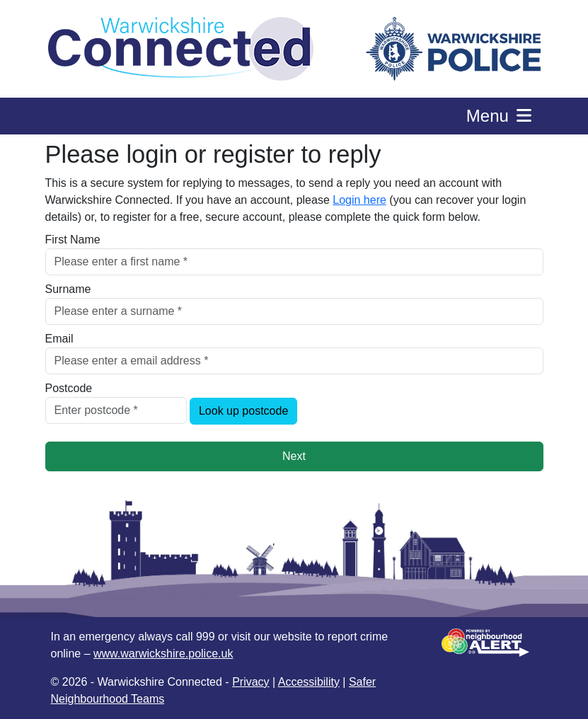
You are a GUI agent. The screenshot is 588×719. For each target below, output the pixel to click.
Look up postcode (243, 411)
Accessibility (309, 682)
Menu (501, 116)
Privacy (250, 682)
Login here (359, 200)
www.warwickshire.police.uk (163, 654)
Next (294, 456)
